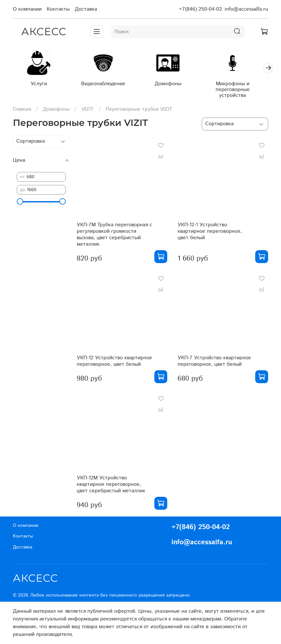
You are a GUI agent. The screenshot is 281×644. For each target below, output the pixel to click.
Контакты (58, 9)
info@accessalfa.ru (246, 9)
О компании (27, 9)
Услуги (40, 85)
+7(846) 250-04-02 (200, 9)
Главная (22, 110)
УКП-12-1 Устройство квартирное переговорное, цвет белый (210, 233)
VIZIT (88, 110)
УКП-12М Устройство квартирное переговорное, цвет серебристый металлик (111, 486)
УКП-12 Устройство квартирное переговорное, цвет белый (114, 362)
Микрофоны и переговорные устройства (241, 91)
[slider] (20, 203)
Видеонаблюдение (107, 85)
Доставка (86, 9)
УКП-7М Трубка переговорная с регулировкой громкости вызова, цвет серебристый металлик (114, 236)
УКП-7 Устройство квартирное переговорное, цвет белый (214, 362)
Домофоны (174, 85)
